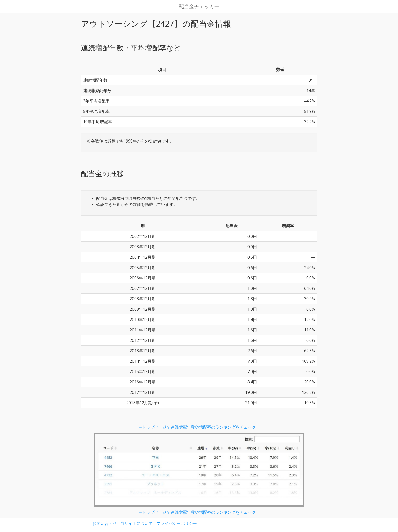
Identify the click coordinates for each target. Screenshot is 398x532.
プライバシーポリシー (177, 523)
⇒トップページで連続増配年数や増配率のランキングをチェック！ (199, 427)
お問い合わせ (105, 523)
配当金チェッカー (199, 6)
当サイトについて (137, 523)
